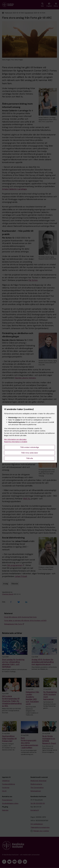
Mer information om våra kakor (15, 439)
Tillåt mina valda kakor (30, 453)
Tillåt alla (29, 458)
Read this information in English (16, 442)
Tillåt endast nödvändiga (30, 447)
